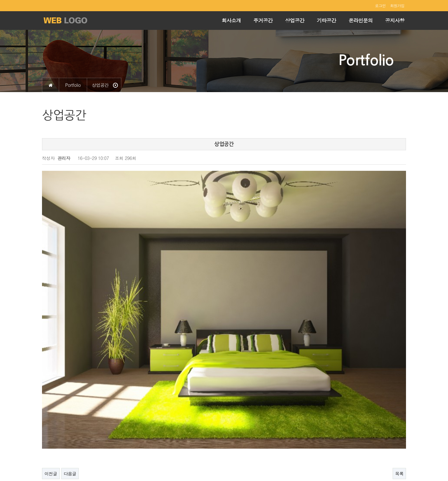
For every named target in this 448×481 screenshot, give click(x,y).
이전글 (51, 395)
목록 (399, 395)
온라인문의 (361, 20)
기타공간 (327, 20)
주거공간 (263, 20)
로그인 (380, 5)
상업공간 (295, 20)
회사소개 (231, 20)
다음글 (70, 395)
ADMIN (398, 462)
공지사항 (395, 20)
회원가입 (397, 5)
